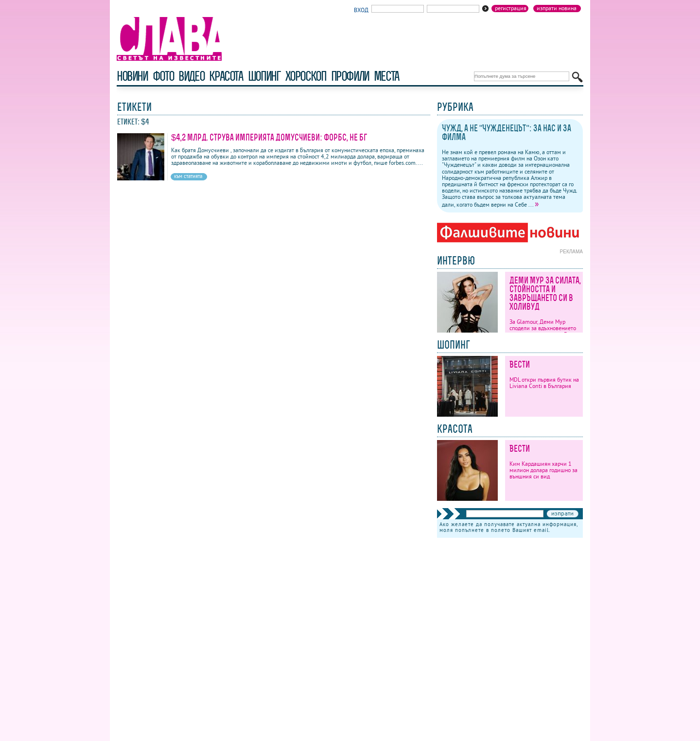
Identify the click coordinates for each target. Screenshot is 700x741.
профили (350, 76)
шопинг (264, 76)
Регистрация (511, 8)
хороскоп (306, 76)
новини (132, 76)
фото (163, 76)
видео (191, 76)
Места (386, 76)
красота (226, 76)
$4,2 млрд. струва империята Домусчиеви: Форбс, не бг (269, 137)
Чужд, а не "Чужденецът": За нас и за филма (507, 132)
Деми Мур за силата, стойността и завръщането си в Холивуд (545, 293)
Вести (520, 364)
